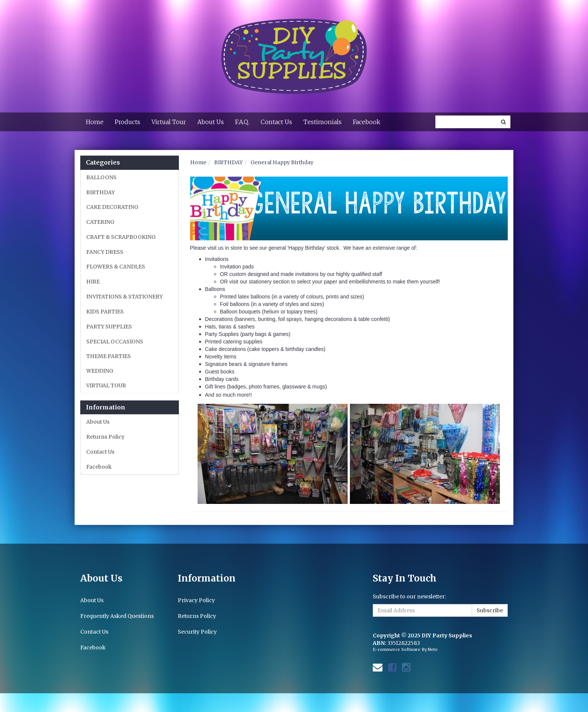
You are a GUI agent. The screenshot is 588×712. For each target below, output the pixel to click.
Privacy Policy (196, 600)
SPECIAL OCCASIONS (115, 342)
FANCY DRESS (105, 252)
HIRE (93, 282)
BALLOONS (101, 177)
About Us (211, 122)
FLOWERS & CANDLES (116, 267)
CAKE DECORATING (112, 207)
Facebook (367, 122)
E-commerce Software (397, 649)
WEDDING (100, 371)
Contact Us (276, 122)
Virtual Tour (169, 122)
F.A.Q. (242, 122)
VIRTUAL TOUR (106, 385)
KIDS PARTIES (105, 312)
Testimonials (322, 122)
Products (127, 122)
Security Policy (197, 632)
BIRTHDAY (100, 192)
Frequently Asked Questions (117, 616)
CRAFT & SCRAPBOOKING (121, 237)
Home (95, 122)
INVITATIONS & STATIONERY (124, 297)
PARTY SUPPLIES (109, 327)
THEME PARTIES (109, 356)
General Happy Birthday (282, 162)
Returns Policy (105, 437)
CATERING (100, 222)
